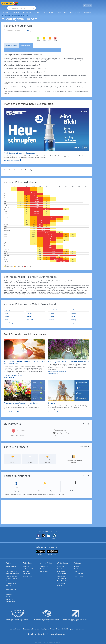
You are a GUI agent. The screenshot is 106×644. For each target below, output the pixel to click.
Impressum (80, 627)
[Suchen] (46, 3)
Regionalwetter (61, 574)
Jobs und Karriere (16, 627)
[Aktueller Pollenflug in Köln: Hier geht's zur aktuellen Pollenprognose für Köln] (58, 321)
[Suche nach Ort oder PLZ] (34, 3)
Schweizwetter (61, 569)
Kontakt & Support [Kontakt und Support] (68, 627)
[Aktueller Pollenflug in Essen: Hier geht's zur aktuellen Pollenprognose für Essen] (36, 321)
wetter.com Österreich (12, 576)
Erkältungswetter (79, 571)
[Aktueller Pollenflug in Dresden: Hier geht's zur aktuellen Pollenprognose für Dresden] (36, 314)
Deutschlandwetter (62, 567)
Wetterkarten (28, 561)
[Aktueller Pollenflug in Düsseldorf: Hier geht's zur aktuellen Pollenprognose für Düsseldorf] (36, 317)
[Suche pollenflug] (28, 28)
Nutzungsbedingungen (58, 632)
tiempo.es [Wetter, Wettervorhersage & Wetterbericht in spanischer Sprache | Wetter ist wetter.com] (8, 590)
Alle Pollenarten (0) (26, 43)
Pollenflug (13, 13)
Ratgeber (78, 561)
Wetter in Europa (62, 576)
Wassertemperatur (28, 574)
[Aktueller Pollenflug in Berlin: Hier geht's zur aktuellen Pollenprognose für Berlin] (14, 311)
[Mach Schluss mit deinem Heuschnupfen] (45, 132)
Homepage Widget (11, 581)
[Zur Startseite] (7, 3)
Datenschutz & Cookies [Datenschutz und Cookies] (31, 627)
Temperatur (26, 569)
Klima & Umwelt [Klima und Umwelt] (79, 574)
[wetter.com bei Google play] (40, 550)
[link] (6, 10)
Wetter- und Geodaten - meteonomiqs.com (12, 587)
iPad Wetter (43, 567)
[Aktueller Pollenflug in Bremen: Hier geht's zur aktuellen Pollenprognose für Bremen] (36, 308)
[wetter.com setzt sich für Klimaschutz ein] (47, 615)
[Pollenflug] (88, 3)
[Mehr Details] (85, 422)
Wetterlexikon (61, 581)
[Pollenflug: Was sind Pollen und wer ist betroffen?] (67, 357)
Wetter (8, 561)
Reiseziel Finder (78, 569)
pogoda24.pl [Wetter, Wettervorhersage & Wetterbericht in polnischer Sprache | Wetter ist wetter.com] (9, 597)
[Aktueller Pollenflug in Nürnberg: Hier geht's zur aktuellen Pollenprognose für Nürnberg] (79, 317)
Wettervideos (62, 561)
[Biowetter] (67, 395)
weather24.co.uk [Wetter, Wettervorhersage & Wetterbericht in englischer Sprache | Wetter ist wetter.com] (10, 600)
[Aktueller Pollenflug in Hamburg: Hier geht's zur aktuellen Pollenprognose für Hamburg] (58, 311)
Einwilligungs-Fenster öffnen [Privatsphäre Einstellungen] (50, 627)
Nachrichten (60, 564)
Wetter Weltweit (61, 579)
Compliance (32, 632)
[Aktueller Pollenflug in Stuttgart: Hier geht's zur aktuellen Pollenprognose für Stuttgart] (79, 321)
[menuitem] (6, 10)
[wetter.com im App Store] (52, 550)
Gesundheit (7, 13)
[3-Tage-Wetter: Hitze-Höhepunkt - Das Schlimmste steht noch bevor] (24, 357)
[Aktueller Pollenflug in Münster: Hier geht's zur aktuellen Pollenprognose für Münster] (79, 314)
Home (2, 13)
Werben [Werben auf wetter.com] (8, 579)
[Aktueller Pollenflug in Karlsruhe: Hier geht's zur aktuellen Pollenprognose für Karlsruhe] (58, 317)
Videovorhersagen (11, 564)
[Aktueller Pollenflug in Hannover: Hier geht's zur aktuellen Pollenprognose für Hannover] (58, 314)
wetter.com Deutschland (12, 571)
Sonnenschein (27, 571)
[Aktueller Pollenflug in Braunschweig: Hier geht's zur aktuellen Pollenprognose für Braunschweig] (14, 321)
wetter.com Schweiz (11, 574)
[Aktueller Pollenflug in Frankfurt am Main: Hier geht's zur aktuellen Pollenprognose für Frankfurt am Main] (58, 308)
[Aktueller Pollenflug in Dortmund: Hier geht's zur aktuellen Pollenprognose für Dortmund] (36, 311)
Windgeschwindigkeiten (29, 567)
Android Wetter (44, 569)
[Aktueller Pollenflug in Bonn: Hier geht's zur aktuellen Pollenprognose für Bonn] (14, 317)
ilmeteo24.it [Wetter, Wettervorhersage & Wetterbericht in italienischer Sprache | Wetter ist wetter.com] (9, 595)
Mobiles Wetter (46, 561)
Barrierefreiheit (43, 632)
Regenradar (26, 564)
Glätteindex (77, 567)
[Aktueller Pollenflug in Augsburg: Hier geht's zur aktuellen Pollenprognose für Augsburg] (14, 308)
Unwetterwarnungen (11, 569)
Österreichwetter (62, 571)
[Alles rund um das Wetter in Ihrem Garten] (24, 395)
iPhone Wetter (44, 564)
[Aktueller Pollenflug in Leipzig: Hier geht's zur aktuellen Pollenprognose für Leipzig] (79, 308)
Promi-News (60, 583)
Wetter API (9, 583)
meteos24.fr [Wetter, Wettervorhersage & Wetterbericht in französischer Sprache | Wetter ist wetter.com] (9, 592)
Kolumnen (8, 567)
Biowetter (77, 564)
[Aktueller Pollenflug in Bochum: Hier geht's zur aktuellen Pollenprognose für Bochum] (14, 314)
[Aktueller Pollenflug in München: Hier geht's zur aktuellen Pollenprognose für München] (79, 311)
